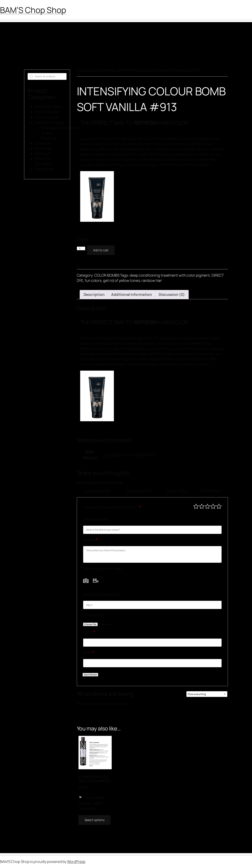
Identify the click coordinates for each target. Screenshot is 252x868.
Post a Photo (211, 491)
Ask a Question (139, 491)
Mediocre (202, 506)
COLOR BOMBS (47, 112)
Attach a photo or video (103, 569)
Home (82, 70)
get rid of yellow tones (122, 281)
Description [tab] (94, 295)
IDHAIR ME (43, 149)
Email (89, 652)
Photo (86, 581)
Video (96, 581)
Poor (196, 506)
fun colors (93, 281)
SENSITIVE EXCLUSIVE (43, 161)
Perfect (219, 506)
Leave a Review (98, 491)
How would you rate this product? (112, 507)
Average (207, 506)
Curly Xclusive (46, 117)
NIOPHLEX (43, 154)
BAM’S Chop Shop (33, 10)
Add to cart (101, 250)
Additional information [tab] (132, 295)
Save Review (90, 675)
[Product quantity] (81, 248)
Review (90, 540)
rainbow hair (152, 281)
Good (213, 506)
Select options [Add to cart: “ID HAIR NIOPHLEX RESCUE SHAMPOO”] (95, 820)
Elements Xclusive (49, 123)
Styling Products (49, 135)
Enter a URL (101, 594)
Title (95, 519)
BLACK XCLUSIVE (48, 107)
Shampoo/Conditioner (60, 128)
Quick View (91, 797)
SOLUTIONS (44, 169)
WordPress (76, 862)
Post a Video (176, 491)
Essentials (43, 143)
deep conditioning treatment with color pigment (170, 275)
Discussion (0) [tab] (172, 295)
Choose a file (94, 615)
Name (89, 632)
